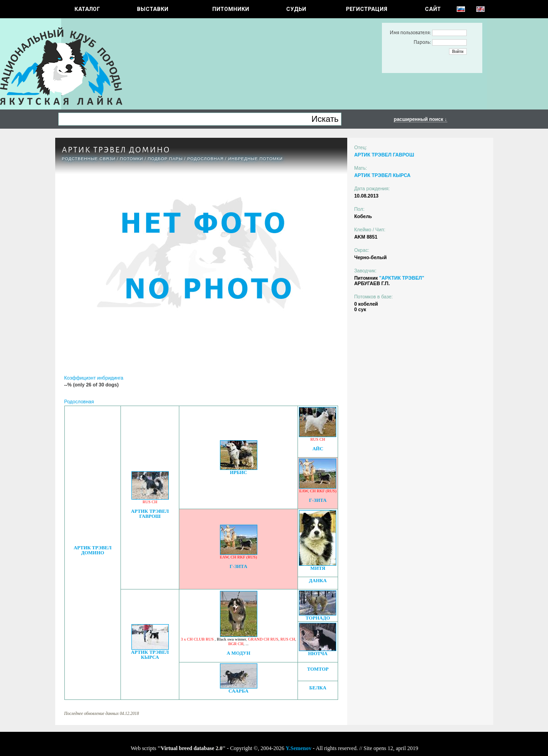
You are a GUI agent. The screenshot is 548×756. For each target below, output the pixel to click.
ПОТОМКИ (132, 159)
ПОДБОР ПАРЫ (165, 159)
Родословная (205, 159)
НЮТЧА (318, 654)
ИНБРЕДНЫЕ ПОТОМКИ (256, 159)
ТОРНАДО (318, 618)
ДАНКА (318, 581)
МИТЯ (318, 568)
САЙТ (433, 9)
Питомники (231, 9)
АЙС (318, 449)
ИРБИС (239, 472)
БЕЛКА (318, 688)
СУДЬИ (296, 9)
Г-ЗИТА (318, 500)
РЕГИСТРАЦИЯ (367, 9)
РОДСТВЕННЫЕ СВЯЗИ (89, 159)
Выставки (153, 9)
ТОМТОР (318, 669)
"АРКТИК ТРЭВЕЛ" (402, 278)
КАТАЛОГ (87, 9)
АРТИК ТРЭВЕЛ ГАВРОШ (150, 514)
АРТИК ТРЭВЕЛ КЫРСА (150, 655)
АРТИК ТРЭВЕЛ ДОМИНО (92, 550)
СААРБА (239, 691)
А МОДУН (239, 653)
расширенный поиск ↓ (420, 119)
